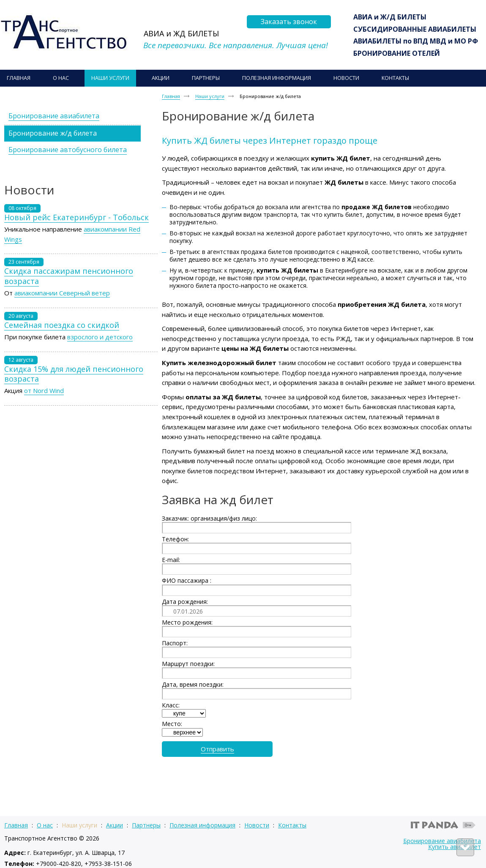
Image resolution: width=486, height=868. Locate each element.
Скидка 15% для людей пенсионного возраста (74, 374)
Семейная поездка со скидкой (62, 325)
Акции (115, 825)
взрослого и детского (100, 337)
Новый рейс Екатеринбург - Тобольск (76, 217)
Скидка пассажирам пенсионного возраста (69, 276)
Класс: (171, 705)
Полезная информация (202, 825)
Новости (257, 825)
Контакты (292, 825)
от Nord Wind (44, 390)
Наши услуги (210, 96)
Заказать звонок (289, 22)
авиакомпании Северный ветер (62, 293)
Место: (172, 724)
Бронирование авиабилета (442, 841)
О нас (45, 825)
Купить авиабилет (455, 847)
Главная (171, 96)
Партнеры (146, 825)
